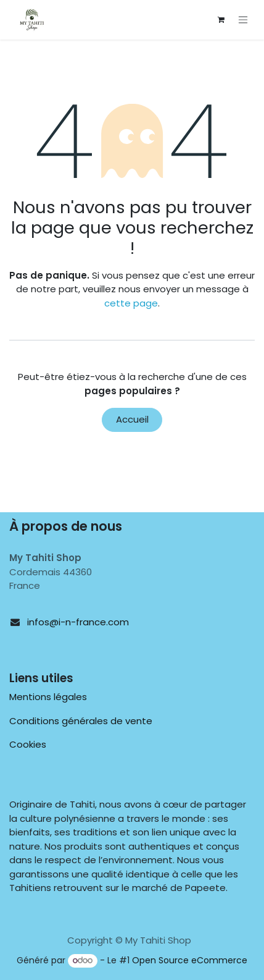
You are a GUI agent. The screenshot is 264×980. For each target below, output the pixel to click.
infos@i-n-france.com (78, 622)
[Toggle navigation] (243, 20)
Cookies (28, 744)
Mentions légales (48, 697)
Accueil (132, 419)
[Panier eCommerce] (221, 20)
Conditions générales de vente (81, 721)
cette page (131, 303)
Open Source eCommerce (190, 960)
